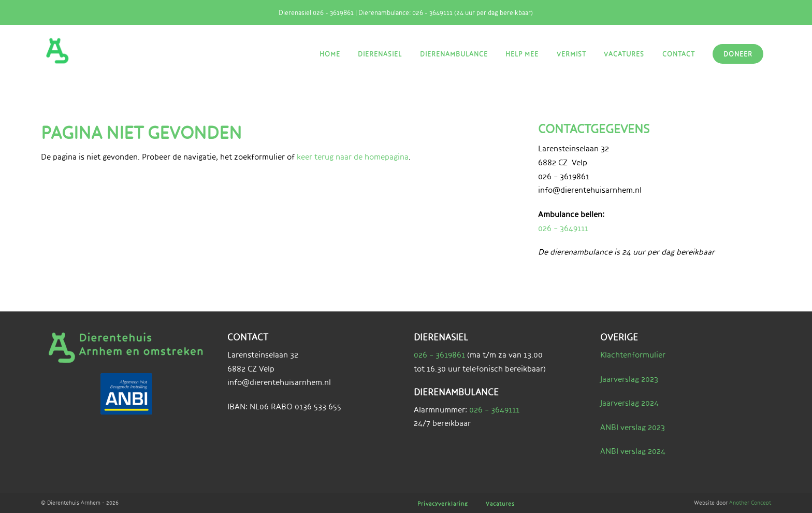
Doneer (738, 54)
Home (330, 54)
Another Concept (750, 502)
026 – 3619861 (439, 355)
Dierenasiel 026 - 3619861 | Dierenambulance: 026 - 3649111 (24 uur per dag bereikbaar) (402, 12)
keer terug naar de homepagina (353, 157)
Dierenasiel (380, 54)
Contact (679, 54)
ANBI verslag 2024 (633, 451)
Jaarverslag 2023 (629, 379)
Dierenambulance (454, 54)
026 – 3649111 (563, 228)
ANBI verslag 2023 (633, 427)
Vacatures (624, 54)
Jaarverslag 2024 (629, 403)
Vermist (571, 54)
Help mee (522, 54)
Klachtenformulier (633, 355)
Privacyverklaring (443, 503)
